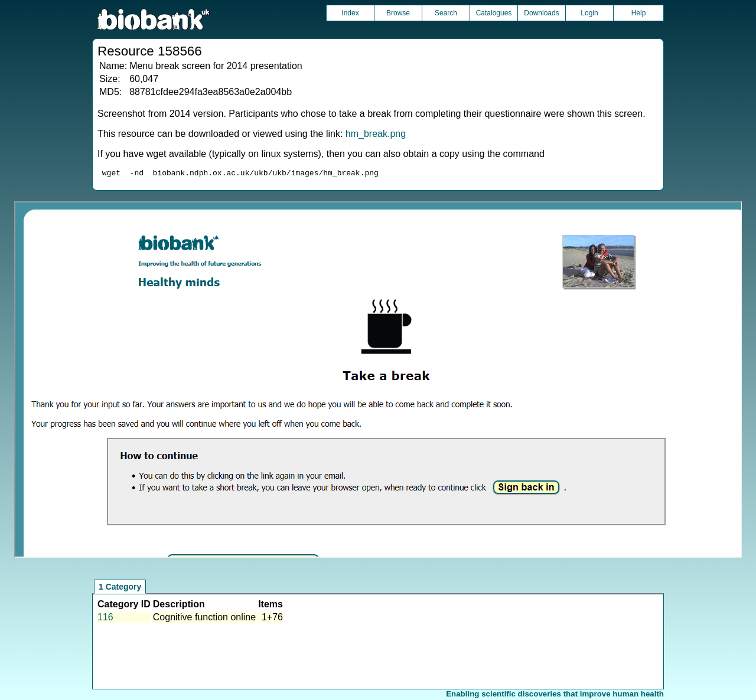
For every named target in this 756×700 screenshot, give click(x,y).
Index (350, 13)
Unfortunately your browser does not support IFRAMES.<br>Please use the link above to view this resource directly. (378, 381)
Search (446, 13)
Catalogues (494, 13)
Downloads (541, 13)
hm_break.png (376, 134)
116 (105, 619)
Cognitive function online (204, 619)
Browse (398, 13)
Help (639, 13)
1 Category (120, 588)
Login (589, 13)
